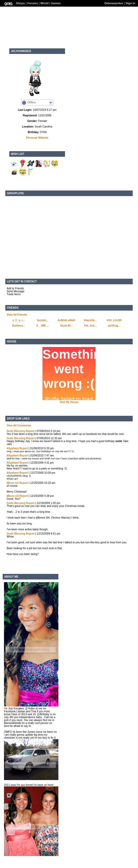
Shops (20, 3)
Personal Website (37, 138)
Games (56, 3)
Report (30, 431)
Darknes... (19, 326)
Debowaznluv (114, 3)
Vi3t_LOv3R (114, 320)
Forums (33, 3)
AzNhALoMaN (66, 320)
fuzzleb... (42, 320)
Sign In (130, 3)
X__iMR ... (42, 326)
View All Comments (19, 425)
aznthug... (114, 326)
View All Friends (17, 315)
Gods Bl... (66, 326)
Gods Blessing (16, 431)
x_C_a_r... (19, 320)
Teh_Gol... (90, 326)
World (44, 3)
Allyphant (13, 448)
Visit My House (69, 402)
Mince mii (13, 483)
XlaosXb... (90, 320)
